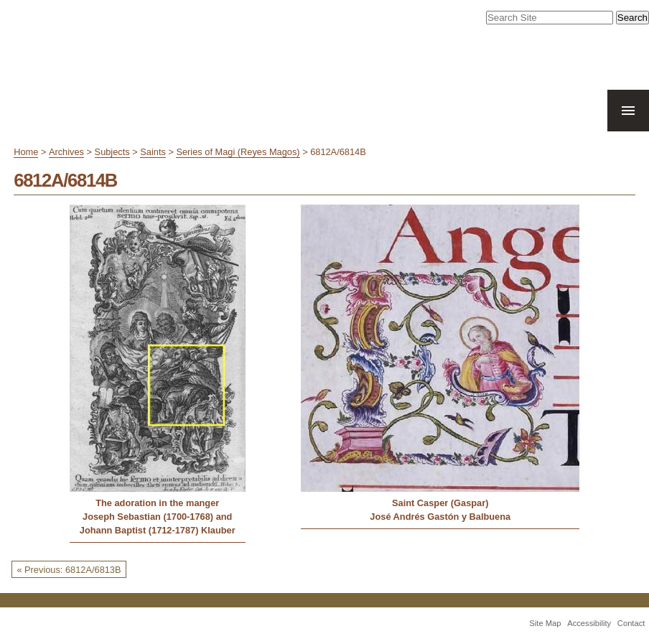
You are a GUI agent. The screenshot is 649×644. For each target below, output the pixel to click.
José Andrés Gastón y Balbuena (440, 517)
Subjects (112, 152)
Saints (153, 152)
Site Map (545, 623)
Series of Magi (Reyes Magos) (238, 152)
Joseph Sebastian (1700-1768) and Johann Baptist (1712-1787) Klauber (158, 523)
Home (26, 152)
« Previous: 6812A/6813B (69, 570)
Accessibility (589, 623)
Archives (66, 152)
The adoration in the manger (157, 503)
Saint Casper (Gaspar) (440, 503)
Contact (631, 623)
